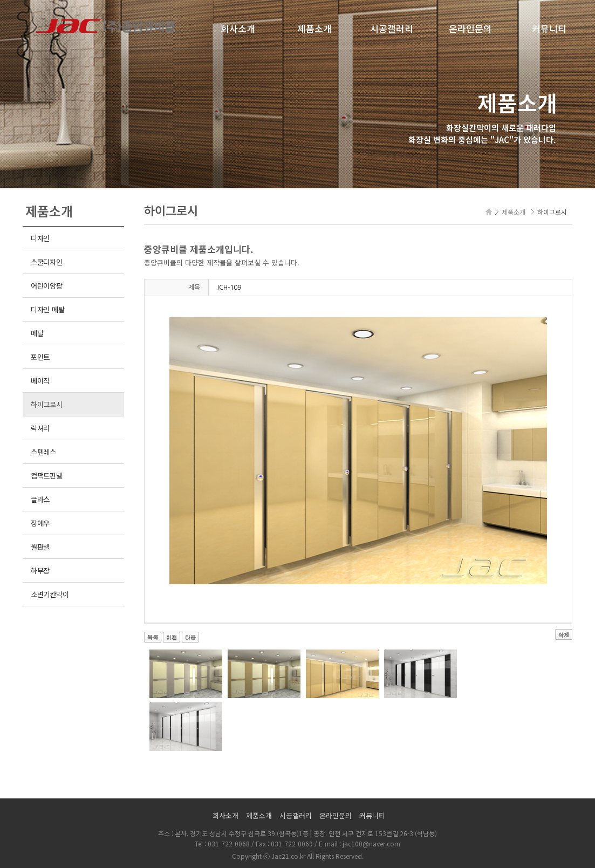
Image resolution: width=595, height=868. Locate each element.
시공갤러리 (392, 28)
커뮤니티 (549, 28)
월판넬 (40, 547)
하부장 (40, 570)
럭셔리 (40, 428)
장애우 (40, 523)
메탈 (37, 333)
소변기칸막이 (50, 594)
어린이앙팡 (47, 286)
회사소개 (238, 28)
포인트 (40, 357)
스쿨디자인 (47, 262)
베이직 (40, 381)
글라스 (40, 499)
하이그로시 (47, 404)
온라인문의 (470, 28)
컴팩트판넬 (47, 476)
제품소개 (314, 28)
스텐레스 (43, 452)
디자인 (40, 238)
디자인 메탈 (47, 309)
